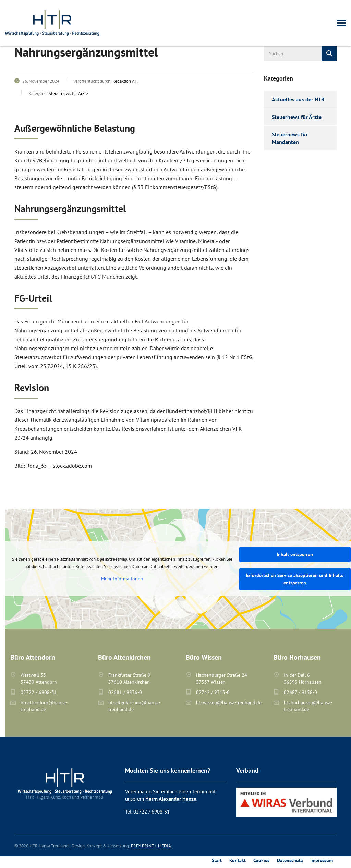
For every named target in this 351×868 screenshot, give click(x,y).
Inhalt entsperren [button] (295, 554)
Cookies (261, 860)
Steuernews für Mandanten (290, 138)
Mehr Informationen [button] (122, 579)
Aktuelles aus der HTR (298, 99)
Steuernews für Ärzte (297, 117)
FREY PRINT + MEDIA (151, 846)
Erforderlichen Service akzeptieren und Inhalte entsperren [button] (295, 579)
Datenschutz (290, 860)
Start (217, 860)
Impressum (322, 860)
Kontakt (238, 860)
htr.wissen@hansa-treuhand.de (229, 702)
